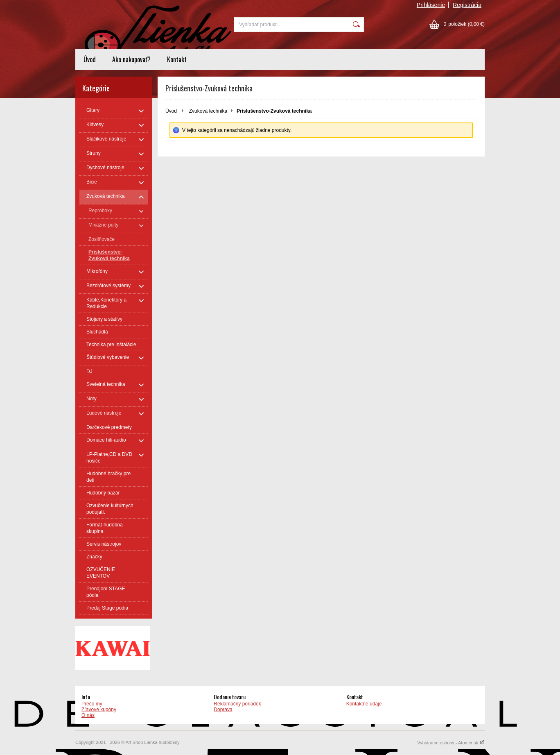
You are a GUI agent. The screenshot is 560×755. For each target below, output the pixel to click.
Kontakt (177, 59)
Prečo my (92, 704)
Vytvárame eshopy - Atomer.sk (451, 743)
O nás (88, 715)
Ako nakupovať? (131, 59)
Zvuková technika (208, 111)
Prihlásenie (431, 5)
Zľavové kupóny (99, 710)
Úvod (90, 59)
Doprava (223, 710)
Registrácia (467, 5)
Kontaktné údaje (364, 704)
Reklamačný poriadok (237, 704)
